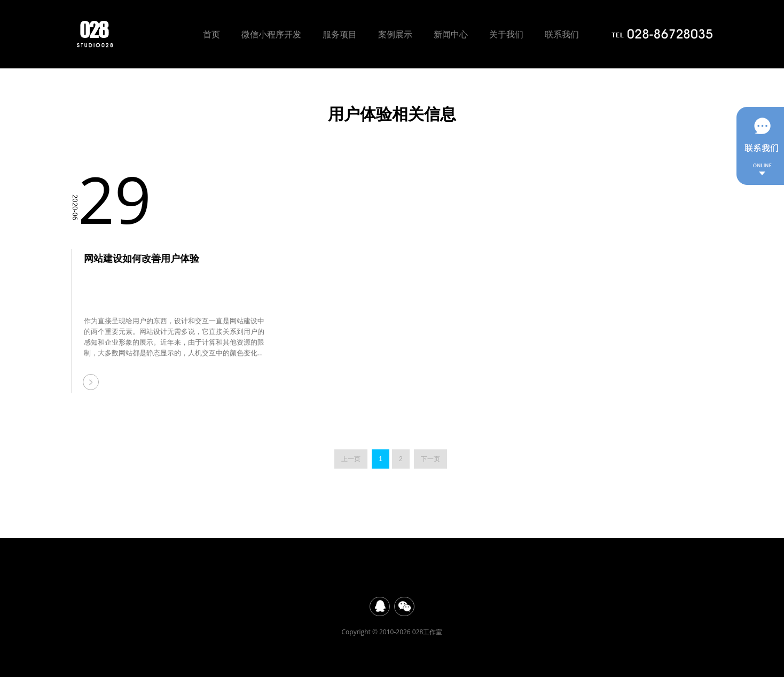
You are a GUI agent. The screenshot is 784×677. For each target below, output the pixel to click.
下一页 (430, 459)
